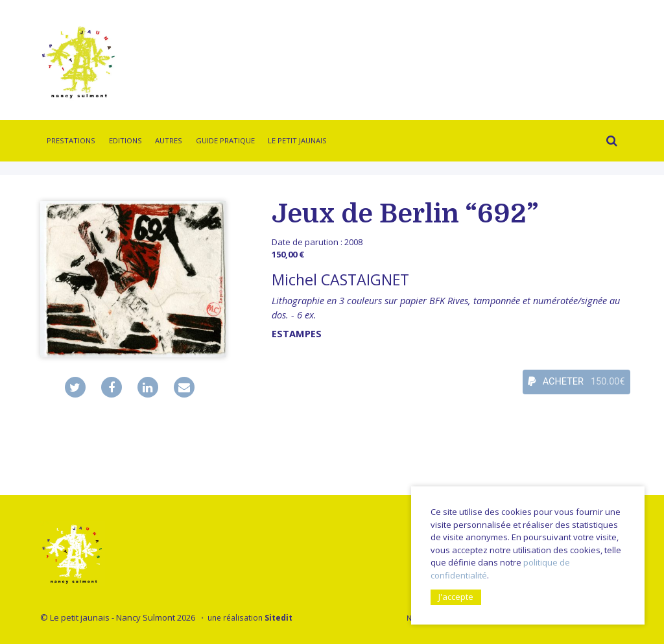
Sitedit (279, 617)
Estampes (297, 334)
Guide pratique (225, 140)
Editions (125, 140)
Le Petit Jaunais (297, 140)
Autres (169, 140)
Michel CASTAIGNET (340, 280)
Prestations (71, 140)
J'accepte (456, 597)
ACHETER (576, 382)
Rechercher (608, 143)
